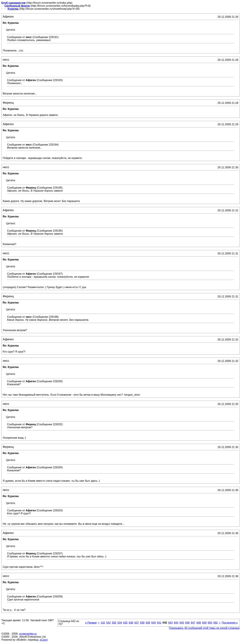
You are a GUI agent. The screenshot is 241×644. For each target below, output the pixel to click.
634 (120, 623)
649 (204, 623)
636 (131, 623)
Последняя (230, 623)
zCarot (44, 640)
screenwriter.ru (28, 634)
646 (187, 623)
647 (193, 623)
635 (125, 623)
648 (199, 623)
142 (103, 623)
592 (114, 623)
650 (210, 623)
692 (216, 623)
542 (108, 623)
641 (159, 623)
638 (142, 623)
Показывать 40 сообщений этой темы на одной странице (204, 628)
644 (176, 623)
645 (182, 623)
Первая (91, 623)
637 (137, 623)
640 (154, 623)
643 (170, 623)
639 (148, 623)
